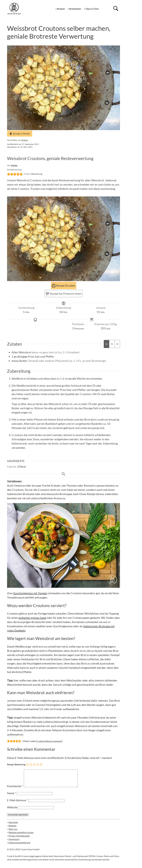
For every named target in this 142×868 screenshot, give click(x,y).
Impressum (14, 843)
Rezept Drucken (64, 285)
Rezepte (12, 829)
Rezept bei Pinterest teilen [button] (64, 294)
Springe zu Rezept (20, 133)
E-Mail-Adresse (17, 804)
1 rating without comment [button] (49, 741)
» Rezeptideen (74, 9)
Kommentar (15, 789)
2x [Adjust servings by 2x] (112, 344)
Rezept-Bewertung (16, 764)
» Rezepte (60, 9)
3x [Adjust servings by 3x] (117, 344)
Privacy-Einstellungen (19, 839)
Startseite (13, 826)
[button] (9, 174)
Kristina (25, 140)
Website (12, 811)
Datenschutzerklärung (19, 846)
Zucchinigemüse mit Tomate (30, 593)
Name (12, 796)
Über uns (13, 832)
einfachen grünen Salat (32, 618)
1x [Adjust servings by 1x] (106, 344)
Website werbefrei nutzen (21, 836)
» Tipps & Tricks (91, 9)
